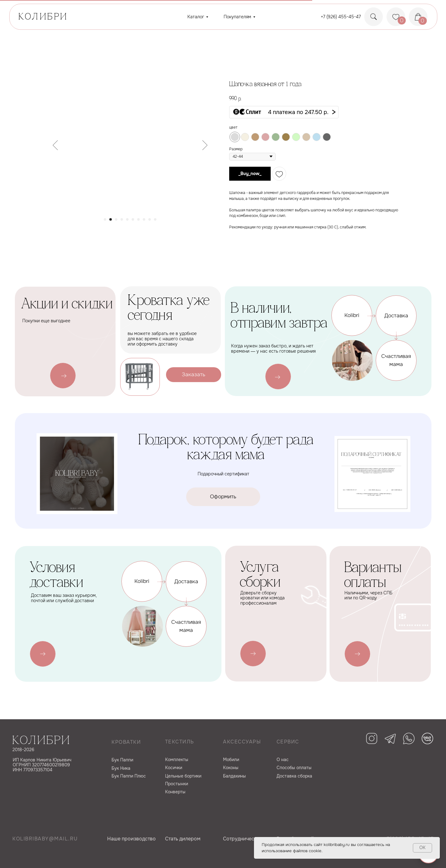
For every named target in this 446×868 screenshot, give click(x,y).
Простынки (177, 784)
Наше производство (131, 839)
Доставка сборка (294, 776)
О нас (283, 760)
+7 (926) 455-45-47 (341, 17)
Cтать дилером (183, 839)
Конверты (175, 792)
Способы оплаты (294, 768)
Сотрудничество (243, 839)
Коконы (231, 768)
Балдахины (234, 776)
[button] (284, 112)
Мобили (231, 760)
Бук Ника (121, 768)
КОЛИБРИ (43, 17)
